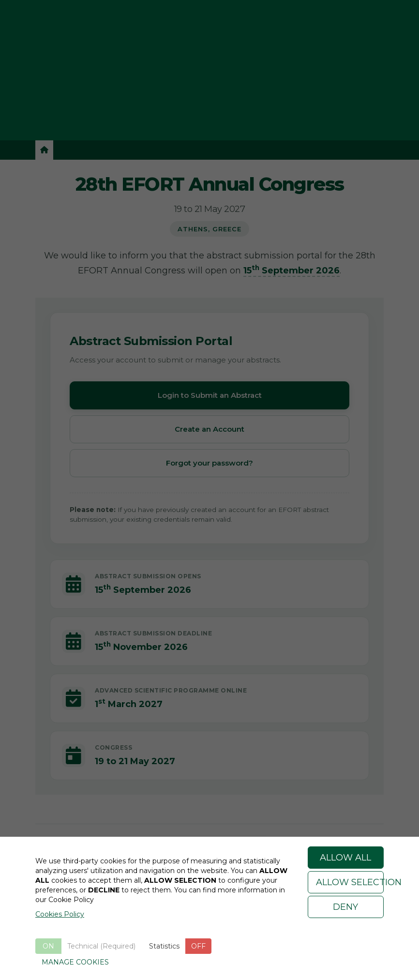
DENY (345, 907)
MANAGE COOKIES (75, 962)
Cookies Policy (60, 914)
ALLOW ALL (345, 858)
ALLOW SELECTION (350, 882)
